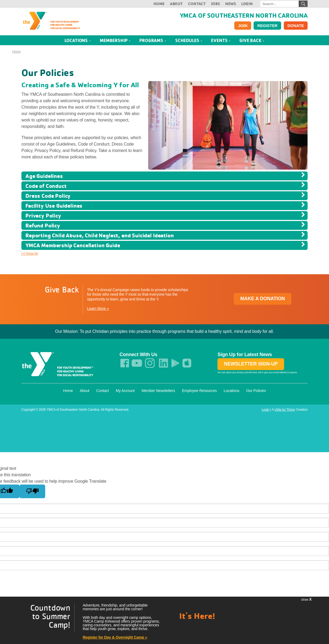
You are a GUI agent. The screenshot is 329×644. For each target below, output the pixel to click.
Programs (153, 40)
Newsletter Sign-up (251, 364)
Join (243, 26)
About (176, 4)
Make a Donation (263, 299)
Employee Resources (199, 391)
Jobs (215, 4)
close (306, 599)
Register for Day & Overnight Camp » (115, 637)
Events (221, 40)
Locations (78, 40)
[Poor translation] (32, 491)
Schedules (189, 40)
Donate (296, 26)
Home (159, 4)
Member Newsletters (158, 391)
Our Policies (256, 391)
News (230, 4)
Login (247, 4)
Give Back (252, 40)
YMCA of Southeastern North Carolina (244, 15)
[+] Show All (30, 254)
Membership (115, 40)
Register (267, 26)
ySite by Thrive (285, 410)
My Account (125, 391)
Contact (197, 4)
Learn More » (98, 308)
